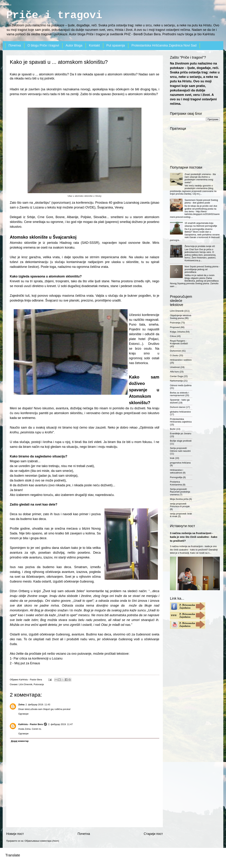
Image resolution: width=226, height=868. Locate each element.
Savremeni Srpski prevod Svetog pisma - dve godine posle (201, 201)
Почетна (15, 45)
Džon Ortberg (20, 591)
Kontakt (94, 45)
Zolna (21, 705)
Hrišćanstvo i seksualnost (177, 471)
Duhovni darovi (178, 407)
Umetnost (175, 367)
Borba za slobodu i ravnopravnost (179, 394)
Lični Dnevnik (26, 684)
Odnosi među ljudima (181, 385)
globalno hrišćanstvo (180, 412)
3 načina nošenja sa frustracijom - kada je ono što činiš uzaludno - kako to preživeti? (194, 537)
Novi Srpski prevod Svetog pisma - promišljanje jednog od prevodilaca (202, 269)
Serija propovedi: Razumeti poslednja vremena (180, 492)
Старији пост (153, 834)
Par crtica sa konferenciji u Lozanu (38, 658)
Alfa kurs (174, 372)
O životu (174, 355)
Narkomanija (176, 381)
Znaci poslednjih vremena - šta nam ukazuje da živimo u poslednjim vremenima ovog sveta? (200, 178)
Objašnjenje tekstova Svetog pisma (181, 317)
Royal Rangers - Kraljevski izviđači (179, 342)
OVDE (90, 207)
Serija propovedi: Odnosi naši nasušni (180, 449)
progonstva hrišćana (180, 463)
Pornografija (176, 477)
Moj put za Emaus (27, 663)
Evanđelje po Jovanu (181, 433)
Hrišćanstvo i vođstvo (181, 360)
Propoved (175, 327)
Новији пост (15, 834)
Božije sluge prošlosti (181, 441)
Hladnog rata (69, 243)
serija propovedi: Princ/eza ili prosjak (180, 505)
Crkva (173, 336)
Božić (173, 429)
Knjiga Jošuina (177, 332)
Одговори (23, 714)
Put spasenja (116, 45)
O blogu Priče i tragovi (43, 45)
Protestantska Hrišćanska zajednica (181, 420)
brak (172, 458)
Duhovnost (175, 351)
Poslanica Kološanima (176, 483)
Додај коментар (20, 741)
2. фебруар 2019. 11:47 (60, 724)
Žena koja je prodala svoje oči (200, 246)
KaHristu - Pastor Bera (31, 724)
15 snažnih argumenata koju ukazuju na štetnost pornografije (201, 224)
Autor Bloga (74, 45)
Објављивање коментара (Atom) (42, 841)
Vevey (119, 207)
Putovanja (39, 684)
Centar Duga (176, 376)
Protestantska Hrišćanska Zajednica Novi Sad (164, 45)
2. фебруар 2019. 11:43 (38, 705)
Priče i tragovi (54, 15)
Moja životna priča (179, 499)
